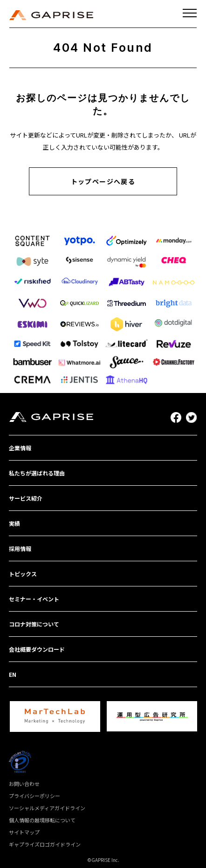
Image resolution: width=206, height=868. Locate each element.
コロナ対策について (34, 624)
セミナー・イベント (34, 599)
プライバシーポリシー (34, 796)
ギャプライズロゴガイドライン (45, 844)
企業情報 (20, 448)
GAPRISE (51, 15)
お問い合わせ (24, 784)
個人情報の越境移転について (42, 820)
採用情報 (20, 548)
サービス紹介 (26, 498)
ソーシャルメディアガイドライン (47, 808)
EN (13, 674)
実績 (14, 523)
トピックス (23, 574)
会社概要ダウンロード (37, 649)
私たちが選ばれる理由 (37, 473)
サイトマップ (24, 832)
